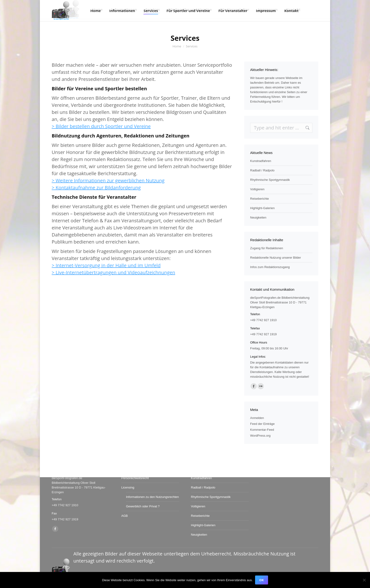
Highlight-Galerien (262, 208)
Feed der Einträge (262, 424)
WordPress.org (260, 436)
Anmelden (257, 418)
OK (262, 580)
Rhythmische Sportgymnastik (270, 180)
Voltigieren (257, 189)
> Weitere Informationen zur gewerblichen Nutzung (108, 180)
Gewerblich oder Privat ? (143, 506)
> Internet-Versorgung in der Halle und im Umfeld (106, 265)
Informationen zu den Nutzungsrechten (152, 497)
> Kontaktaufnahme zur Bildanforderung (96, 188)
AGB (124, 516)
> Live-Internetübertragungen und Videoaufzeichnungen (113, 272)
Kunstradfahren (261, 161)
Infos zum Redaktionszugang (270, 267)
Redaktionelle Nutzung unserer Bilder (275, 258)
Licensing (128, 487)
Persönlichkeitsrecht (135, 478)
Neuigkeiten (258, 217)
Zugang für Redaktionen (267, 248)
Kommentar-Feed (262, 430)
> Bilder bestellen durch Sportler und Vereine (101, 126)
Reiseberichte (260, 199)
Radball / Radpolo (262, 170)
